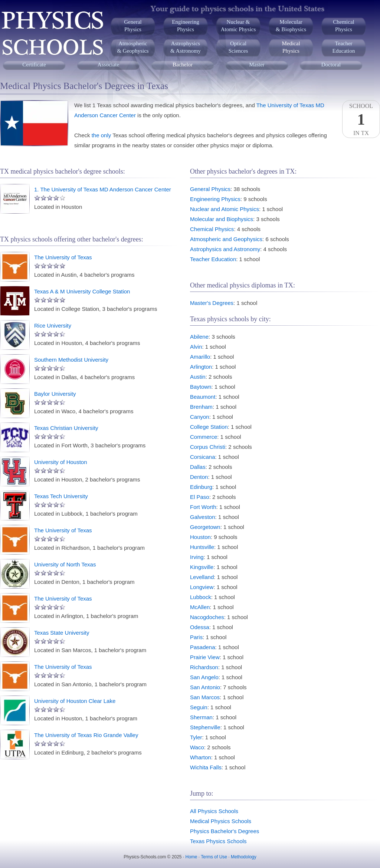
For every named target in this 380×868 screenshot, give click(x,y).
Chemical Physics (212, 229)
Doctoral (331, 65)
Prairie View (205, 657)
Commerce (204, 437)
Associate (108, 65)
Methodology (244, 857)
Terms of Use (214, 857)
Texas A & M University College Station (82, 291)
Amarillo (200, 357)
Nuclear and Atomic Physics (225, 209)
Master (257, 65)
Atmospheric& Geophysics (133, 47)
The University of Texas (63, 257)
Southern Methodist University (71, 360)
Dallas (198, 467)
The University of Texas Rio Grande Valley (86, 735)
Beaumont (203, 397)
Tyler (196, 737)
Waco (197, 747)
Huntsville (202, 547)
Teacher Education (213, 259)
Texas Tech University (61, 496)
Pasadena (203, 647)
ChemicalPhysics (343, 26)
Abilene (199, 337)
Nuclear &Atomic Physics (238, 26)
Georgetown (205, 527)
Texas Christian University (66, 428)
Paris (196, 637)
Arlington (201, 367)
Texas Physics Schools (218, 841)
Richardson (204, 667)
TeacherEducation (344, 47)
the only (101, 135)
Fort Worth (203, 507)
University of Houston (61, 462)
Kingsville (202, 567)
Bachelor (183, 65)
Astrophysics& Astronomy (186, 47)
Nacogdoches (207, 617)
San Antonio (205, 687)
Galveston (203, 517)
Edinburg (201, 487)
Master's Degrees (212, 303)
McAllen (200, 607)
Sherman (201, 717)
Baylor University (55, 394)
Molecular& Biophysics (291, 26)
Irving (197, 557)
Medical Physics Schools (221, 821)
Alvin (196, 347)
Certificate (34, 65)
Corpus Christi (208, 447)
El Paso (200, 497)
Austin (198, 377)
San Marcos (205, 697)
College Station (209, 427)
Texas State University (62, 633)
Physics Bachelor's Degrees (225, 831)
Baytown (201, 387)
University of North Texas (65, 564)
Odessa (200, 627)
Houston (200, 537)
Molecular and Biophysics (222, 219)
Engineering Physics (215, 199)
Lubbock (201, 597)
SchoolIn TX (361, 119)
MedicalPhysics (291, 47)
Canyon (200, 417)
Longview (202, 587)
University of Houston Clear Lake (75, 701)
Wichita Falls (206, 767)
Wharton (201, 757)
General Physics (210, 189)
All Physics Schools (214, 811)
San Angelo (204, 677)
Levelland (202, 577)
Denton (199, 477)
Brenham (201, 407)
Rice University (53, 325)
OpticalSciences (238, 47)
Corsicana (203, 457)
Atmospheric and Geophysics (226, 239)
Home (191, 857)
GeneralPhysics (133, 26)
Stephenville (205, 727)
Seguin (199, 707)
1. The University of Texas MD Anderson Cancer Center (103, 189)
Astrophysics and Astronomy (225, 249)
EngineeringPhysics (185, 26)
